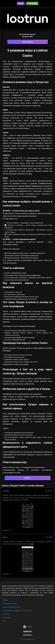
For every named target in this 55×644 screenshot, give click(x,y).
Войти (21, 3)
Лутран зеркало (27, 42)
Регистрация (32, 3)
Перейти (27, 478)
